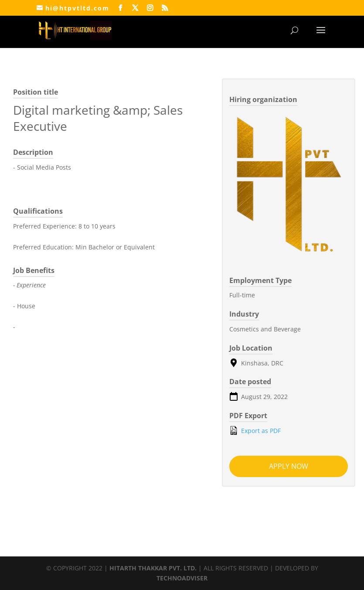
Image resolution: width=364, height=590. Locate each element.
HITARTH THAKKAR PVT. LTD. (153, 568)
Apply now (289, 466)
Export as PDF (255, 430)
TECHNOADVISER (182, 578)
